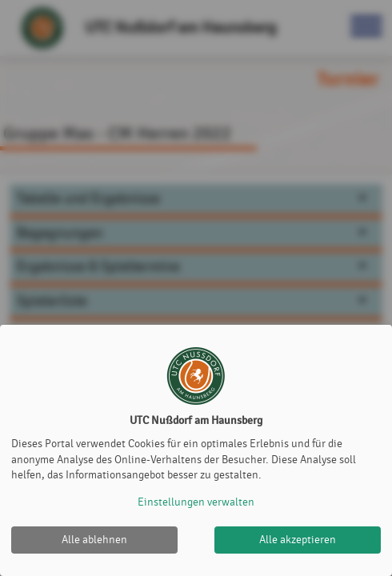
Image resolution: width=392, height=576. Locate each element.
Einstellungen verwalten (196, 502)
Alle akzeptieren (298, 540)
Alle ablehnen (94, 540)
